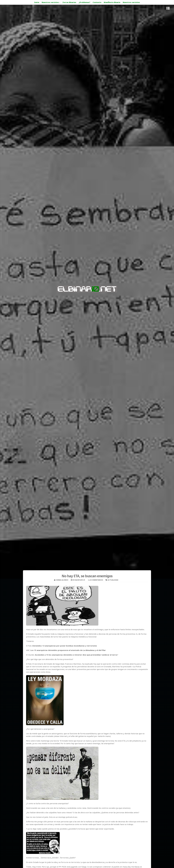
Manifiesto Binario (112, 2)
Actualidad (113, 580)
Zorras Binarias (69, 2)
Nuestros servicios (50, 2)
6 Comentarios (96, 580)
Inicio (37, 2)
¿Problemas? (84, 2)
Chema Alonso (62, 580)
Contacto (97, 2)
